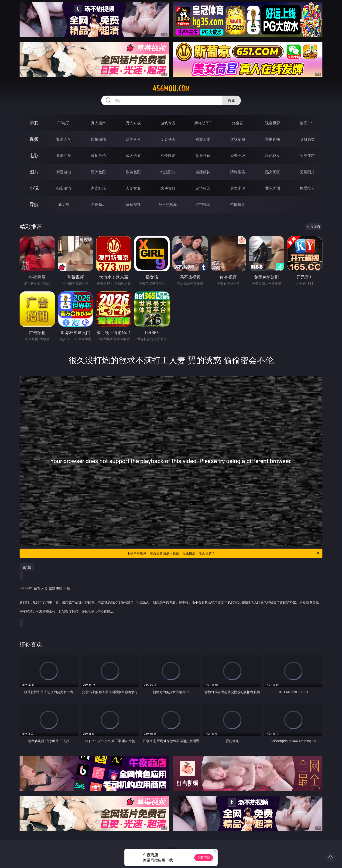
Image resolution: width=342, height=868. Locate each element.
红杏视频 (203, 204)
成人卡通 (133, 156)
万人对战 (133, 123)
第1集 (27, 567)
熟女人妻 (203, 139)
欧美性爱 (168, 156)
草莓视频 (133, 204)
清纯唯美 (238, 172)
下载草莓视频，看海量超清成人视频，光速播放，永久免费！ (224, 553)
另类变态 (307, 156)
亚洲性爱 (64, 156)
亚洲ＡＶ (64, 139)
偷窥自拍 (64, 172)
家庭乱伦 (98, 188)
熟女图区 (273, 172)
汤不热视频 (168, 204)
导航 (34, 204)
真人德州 (98, 123)
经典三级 (238, 156)
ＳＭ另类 (307, 139)
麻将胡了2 (203, 123)
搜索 (232, 100)
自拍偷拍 (98, 139)
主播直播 (273, 139)
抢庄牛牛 (307, 123)
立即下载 (204, 858)
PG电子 (63, 123)
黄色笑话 (273, 188)
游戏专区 (168, 123)
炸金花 (238, 123)
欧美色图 (133, 172)
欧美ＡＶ (133, 139)
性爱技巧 (307, 188)
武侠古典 (168, 188)
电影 (34, 155)
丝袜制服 (238, 139)
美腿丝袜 (203, 172)
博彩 (34, 123)
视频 (34, 139)
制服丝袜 (203, 156)
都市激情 (64, 188)
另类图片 (307, 172)
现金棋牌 (273, 123)
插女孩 (64, 204)
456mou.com (171, 89)
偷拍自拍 (98, 156)
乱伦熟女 (273, 156)
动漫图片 (168, 172)
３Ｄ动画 (168, 139)
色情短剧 (238, 204)
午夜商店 (98, 204)
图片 (34, 172)
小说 (34, 188)
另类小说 (238, 188)
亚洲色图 (98, 172)
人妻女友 (133, 188)
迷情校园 (203, 188)
